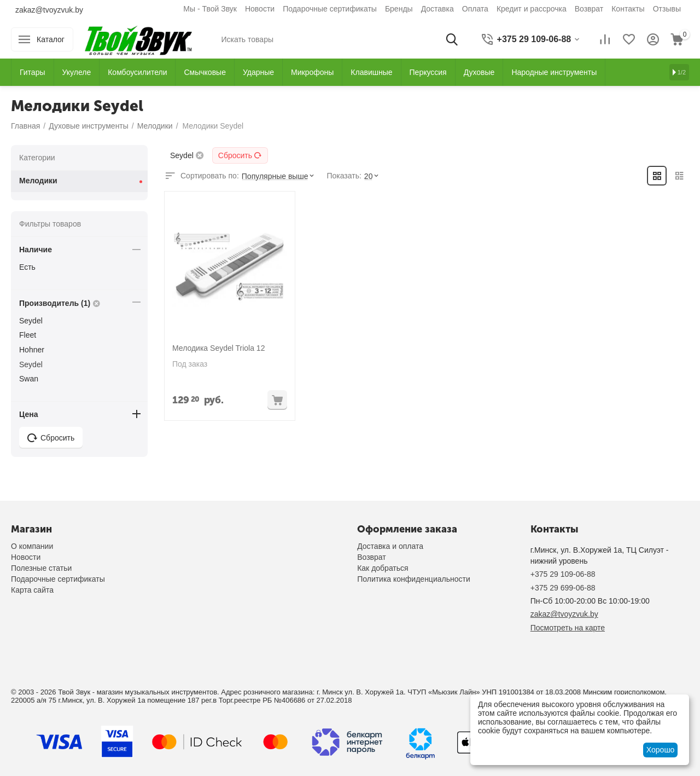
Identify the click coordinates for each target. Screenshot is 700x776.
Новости (260, 9)
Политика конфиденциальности (414, 579)
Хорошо (661, 750)
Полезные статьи (41, 568)
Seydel (31, 321)
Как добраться (383, 568)
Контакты (628, 9)
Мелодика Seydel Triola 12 (218, 348)
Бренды (399, 9)
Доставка (437, 9)
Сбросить (240, 155)
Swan (29, 379)
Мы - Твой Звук (210, 9)
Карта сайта (32, 590)
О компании (32, 546)
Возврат (589, 9)
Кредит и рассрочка (532, 9)
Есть (27, 267)
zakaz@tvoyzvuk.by (49, 10)
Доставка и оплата (390, 546)
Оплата (475, 9)
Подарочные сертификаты (330, 9)
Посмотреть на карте (568, 628)
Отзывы (667, 9)
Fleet (28, 335)
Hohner (32, 350)
